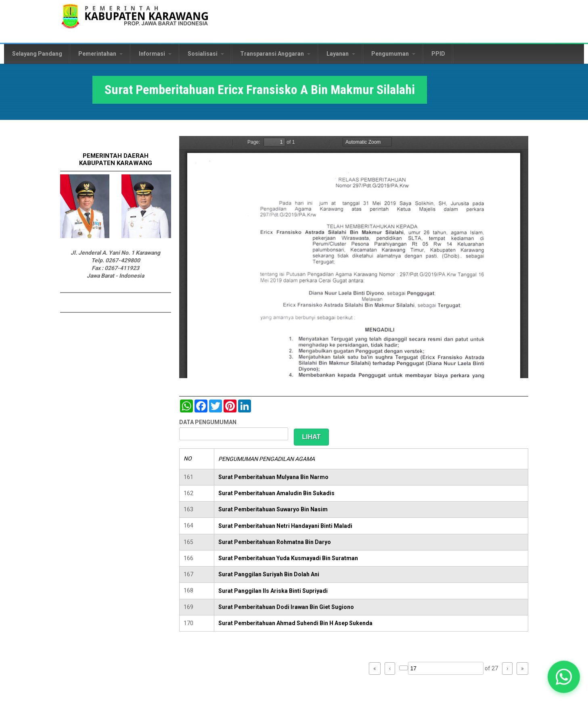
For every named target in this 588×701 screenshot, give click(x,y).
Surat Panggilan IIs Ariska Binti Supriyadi (273, 591)
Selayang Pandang (37, 54)
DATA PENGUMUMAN (208, 422)
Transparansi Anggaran (275, 54)
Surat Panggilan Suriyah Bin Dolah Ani (269, 574)
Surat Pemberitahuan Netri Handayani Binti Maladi (285, 526)
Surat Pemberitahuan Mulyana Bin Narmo (273, 477)
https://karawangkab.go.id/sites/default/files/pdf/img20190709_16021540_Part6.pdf (354, 257)
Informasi (155, 54)
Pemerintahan (100, 54)
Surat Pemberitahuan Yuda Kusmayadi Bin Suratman (288, 558)
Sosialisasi (206, 54)
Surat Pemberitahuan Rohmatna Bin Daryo (275, 542)
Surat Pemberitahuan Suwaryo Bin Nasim (273, 509)
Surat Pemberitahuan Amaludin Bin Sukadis (276, 493)
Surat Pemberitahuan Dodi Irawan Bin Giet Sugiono (286, 607)
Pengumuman (393, 54)
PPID (438, 54)
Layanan (341, 54)
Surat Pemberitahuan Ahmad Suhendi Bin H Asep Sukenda (295, 623)
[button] (564, 677)
